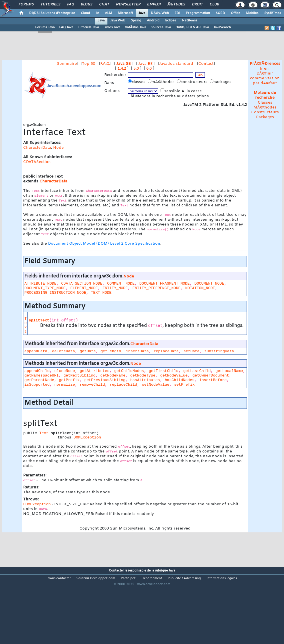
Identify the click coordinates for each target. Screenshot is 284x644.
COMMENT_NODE (121, 284)
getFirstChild (164, 371)
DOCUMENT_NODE (209, 284)
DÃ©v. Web (160, 13)
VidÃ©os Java (135, 27)
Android (153, 21)
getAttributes (95, 371)
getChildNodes (129, 371)
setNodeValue (156, 385)
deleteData (63, 351)
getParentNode (39, 380)
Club (214, 5)
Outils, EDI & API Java (192, 27)
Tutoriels (50, 5)
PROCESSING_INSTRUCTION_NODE (55, 293)
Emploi (154, 5)
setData (191, 351)
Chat (104, 5)
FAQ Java (66, 27)
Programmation (198, 13)
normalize (65, 385)
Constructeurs (265, 112)
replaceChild (123, 385)
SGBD (220, 13)
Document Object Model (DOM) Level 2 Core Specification (104, 244)
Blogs (87, 5)
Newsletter (128, 5)
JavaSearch (222, 27)
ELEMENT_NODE (84, 288)
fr (261, 69)
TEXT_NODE (101, 293)
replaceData (166, 351)
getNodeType (143, 376)
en (266, 69)
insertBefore (213, 380)
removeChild (92, 385)
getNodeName (113, 376)
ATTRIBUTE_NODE (40, 284)
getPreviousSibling (105, 380)
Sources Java (161, 27)
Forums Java (45, 27)
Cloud (85, 13)
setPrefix (184, 385)
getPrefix (69, 380)
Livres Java (112, 27)
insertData (137, 351)
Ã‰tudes (176, 5)
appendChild (37, 371)
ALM (108, 13)
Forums (26, 5)
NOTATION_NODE (200, 288)
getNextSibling (79, 376)
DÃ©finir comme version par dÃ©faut (265, 78)
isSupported (37, 385)
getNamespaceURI (41, 376)
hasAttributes (145, 380)
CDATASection (37, 162)
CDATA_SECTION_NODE (82, 284)
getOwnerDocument (211, 376)
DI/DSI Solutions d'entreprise (52, 13)
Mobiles (252, 13)
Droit (197, 5)
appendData (36, 351)
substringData (219, 351)
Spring (136, 21)
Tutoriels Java (88, 27)
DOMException (87, 437)
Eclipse (171, 21)
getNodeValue (174, 376)
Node (58, 148)
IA (97, 13)
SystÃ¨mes (273, 13)
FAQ (71, 5)
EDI (177, 13)
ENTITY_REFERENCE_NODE (157, 288)
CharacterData (37, 148)
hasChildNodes (180, 380)
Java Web (118, 21)
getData (88, 351)
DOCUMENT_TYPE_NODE (45, 288)
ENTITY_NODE (115, 288)
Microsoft (125, 13)
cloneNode (65, 371)
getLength (111, 351)
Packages (265, 117)
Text (25, 325)
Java (142, 13)
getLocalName (229, 371)
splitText (39, 320)
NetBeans (190, 21)
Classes (265, 103)
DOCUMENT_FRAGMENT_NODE (165, 284)
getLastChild (197, 371)
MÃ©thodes (265, 107)
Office (236, 13)
